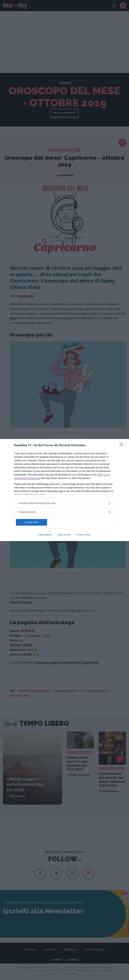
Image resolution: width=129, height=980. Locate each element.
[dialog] (64, 490)
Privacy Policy (83, 535)
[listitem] (64, 503)
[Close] (122, 446)
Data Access (64, 535)
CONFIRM (32, 522)
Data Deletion (45, 535)
